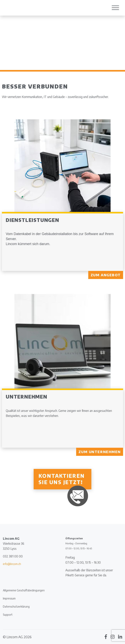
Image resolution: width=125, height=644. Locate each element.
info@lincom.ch (12, 564)
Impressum (9, 598)
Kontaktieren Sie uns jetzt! (62, 479)
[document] (31, 572)
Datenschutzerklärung (16, 606)
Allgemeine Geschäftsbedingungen (24, 590)
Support (8, 615)
